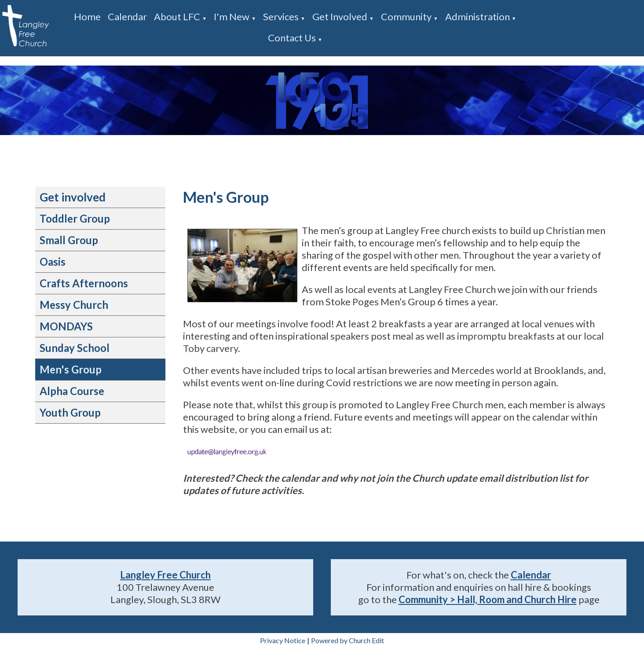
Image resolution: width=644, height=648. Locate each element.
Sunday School (75, 348)
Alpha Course (72, 391)
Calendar (127, 16)
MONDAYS (66, 326)
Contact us (292, 38)
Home (87, 16)
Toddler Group (75, 218)
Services (281, 16)
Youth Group (70, 412)
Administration (478, 16)
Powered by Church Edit (348, 640)
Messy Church (74, 305)
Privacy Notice (283, 640)
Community (406, 16)
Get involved (340, 16)
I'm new (232, 16)
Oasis (53, 262)
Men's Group (71, 369)
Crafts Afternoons (84, 283)
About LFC (177, 16)
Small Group (69, 240)
